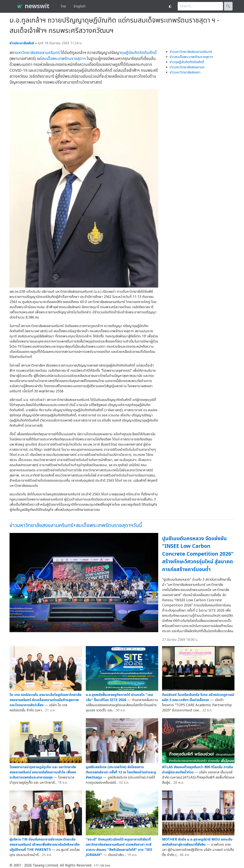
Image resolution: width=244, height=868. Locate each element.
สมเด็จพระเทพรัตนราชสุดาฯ (64, 59)
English (79, 6)
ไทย (63, 6)
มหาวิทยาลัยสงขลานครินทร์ (38, 53)
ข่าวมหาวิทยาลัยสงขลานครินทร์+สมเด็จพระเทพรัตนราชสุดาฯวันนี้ (76, 525)
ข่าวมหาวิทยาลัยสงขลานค (187, 67)
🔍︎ (228, 6)
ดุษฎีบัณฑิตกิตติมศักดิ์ (139, 53)
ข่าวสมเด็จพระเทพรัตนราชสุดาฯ (191, 57)
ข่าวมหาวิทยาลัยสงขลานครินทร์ (191, 52)
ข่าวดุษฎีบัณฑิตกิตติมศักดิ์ (187, 62)
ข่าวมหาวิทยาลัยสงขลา (185, 72)
